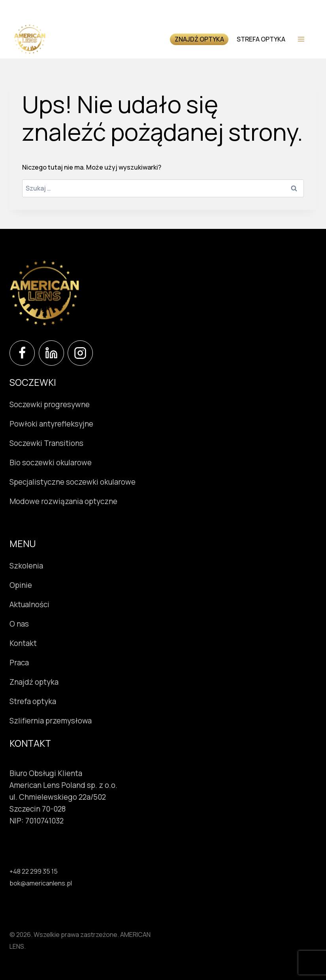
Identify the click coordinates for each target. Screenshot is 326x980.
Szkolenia (26, 566)
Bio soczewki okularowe (51, 463)
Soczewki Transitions (46, 443)
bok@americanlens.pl (41, 883)
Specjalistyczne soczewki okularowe (73, 482)
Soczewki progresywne (50, 404)
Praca (19, 663)
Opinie (21, 585)
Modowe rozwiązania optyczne (63, 501)
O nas (19, 624)
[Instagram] (80, 353)
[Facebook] (22, 353)
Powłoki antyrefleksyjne (51, 424)
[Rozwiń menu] (301, 39)
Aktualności (29, 604)
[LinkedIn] (51, 353)
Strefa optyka (261, 39)
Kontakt (23, 643)
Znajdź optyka (199, 39)
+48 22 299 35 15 (34, 871)
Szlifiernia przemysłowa (51, 721)
